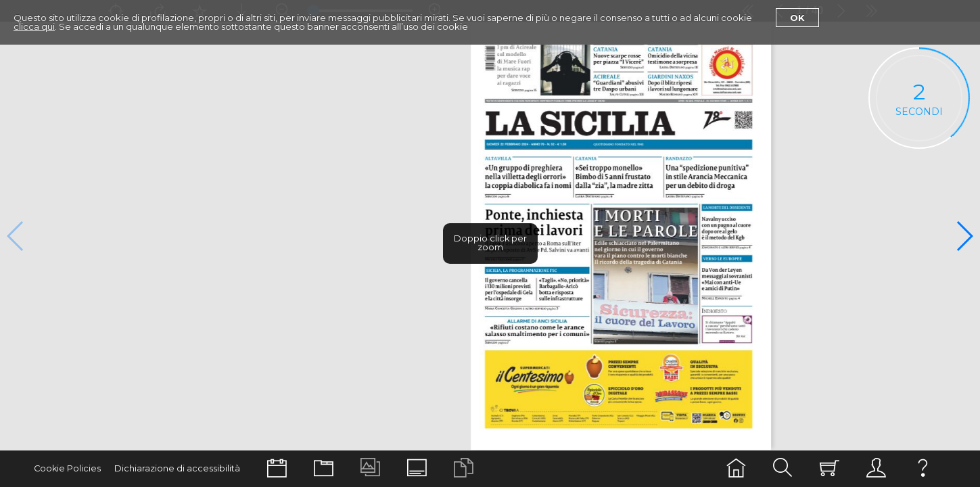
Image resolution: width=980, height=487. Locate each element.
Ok (797, 18)
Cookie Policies (67, 468)
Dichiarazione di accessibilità (177, 468)
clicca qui (34, 26)
